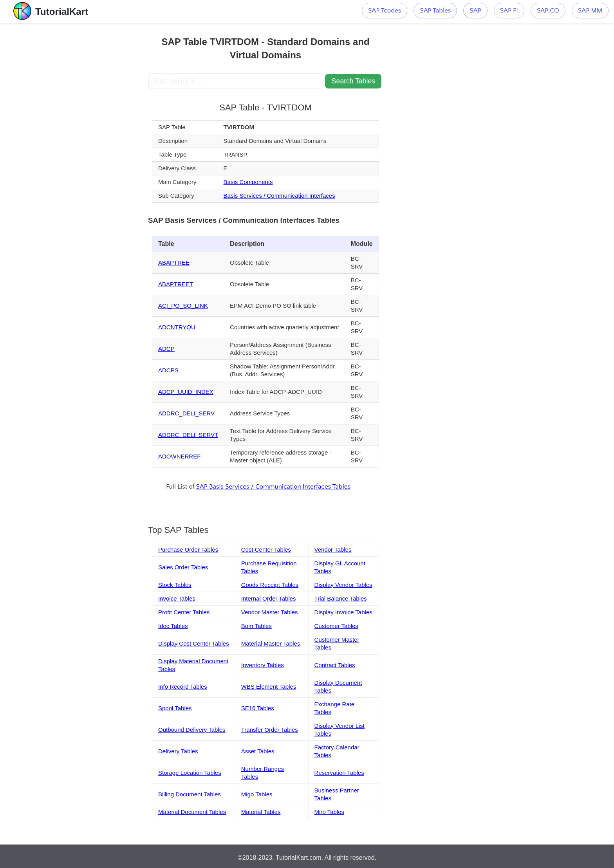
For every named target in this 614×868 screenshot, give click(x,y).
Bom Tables (256, 626)
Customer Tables (336, 626)
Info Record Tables (183, 687)
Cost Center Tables (266, 549)
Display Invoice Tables (343, 612)
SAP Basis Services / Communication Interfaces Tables (273, 487)
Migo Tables (257, 794)
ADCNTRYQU (177, 327)
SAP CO (548, 11)
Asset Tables (258, 751)
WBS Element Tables (269, 687)
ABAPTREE (174, 263)
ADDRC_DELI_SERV (186, 413)
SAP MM (590, 11)
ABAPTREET (176, 284)
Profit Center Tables (184, 612)
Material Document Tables (192, 812)
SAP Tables (435, 11)
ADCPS (168, 370)
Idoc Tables (173, 626)
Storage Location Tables (190, 773)
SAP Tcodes (385, 11)
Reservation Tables (339, 773)
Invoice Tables (177, 598)
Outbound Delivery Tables (192, 730)
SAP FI (509, 11)
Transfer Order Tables (270, 730)
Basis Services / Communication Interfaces (279, 196)
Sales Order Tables (183, 567)
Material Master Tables (271, 643)
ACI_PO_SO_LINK (183, 306)
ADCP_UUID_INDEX (186, 392)
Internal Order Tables (269, 598)
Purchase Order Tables (188, 549)
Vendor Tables (333, 549)
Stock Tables (175, 585)
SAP (475, 11)
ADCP (166, 349)
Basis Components (248, 182)
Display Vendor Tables (343, 585)
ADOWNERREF (179, 456)
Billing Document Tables (190, 794)
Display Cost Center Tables (194, 643)
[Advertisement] (90, 141)
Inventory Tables (263, 665)
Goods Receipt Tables (270, 585)
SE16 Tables (258, 708)
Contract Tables (335, 665)
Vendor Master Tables (270, 612)
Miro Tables (329, 812)
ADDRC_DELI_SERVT (188, 435)
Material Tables (261, 812)
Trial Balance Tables (341, 598)
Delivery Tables (178, 751)
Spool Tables (175, 708)
